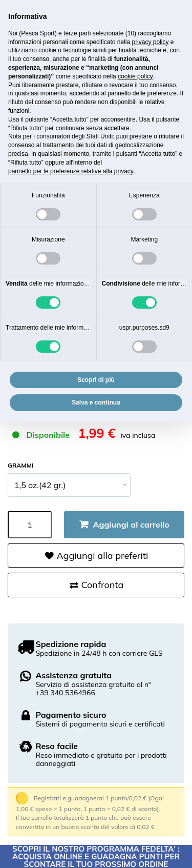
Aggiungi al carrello (131, 524)
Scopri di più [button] (96, 380)
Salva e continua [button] (96, 402)
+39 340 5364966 (65, 693)
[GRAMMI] (69, 485)
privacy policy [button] (150, 42)
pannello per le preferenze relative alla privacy (71, 171)
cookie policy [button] (135, 76)
